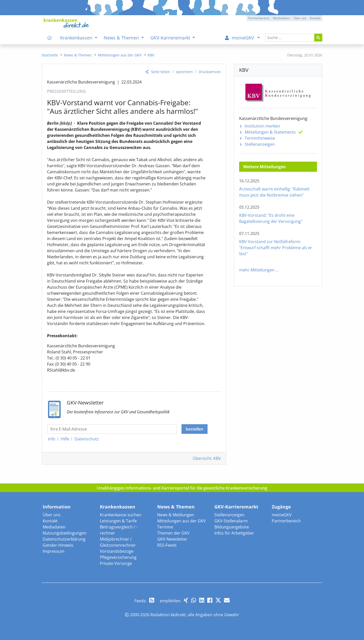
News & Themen (176, 507)
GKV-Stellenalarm (231, 521)
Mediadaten (54, 527)
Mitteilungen (270, 132)
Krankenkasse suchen (121, 515)
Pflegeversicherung (118, 557)
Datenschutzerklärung (64, 539)
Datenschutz (87, 439)
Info (52, 439)
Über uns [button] (300, 18)
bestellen (195, 429)
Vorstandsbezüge (117, 551)
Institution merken (262, 126)
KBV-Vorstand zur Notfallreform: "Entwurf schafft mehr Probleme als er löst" (276, 248)
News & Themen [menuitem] (122, 38)
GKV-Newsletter (172, 539)
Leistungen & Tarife (118, 521)
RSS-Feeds (167, 545)
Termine (165, 527)
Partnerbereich (286, 521)
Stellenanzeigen (260, 144)
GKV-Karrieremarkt (236, 507)
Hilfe (65, 439)
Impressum (54, 551)
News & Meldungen (176, 515)
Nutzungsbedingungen (65, 533)
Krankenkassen (118, 507)
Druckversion (210, 72)
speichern (184, 72)
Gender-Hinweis (58, 545)
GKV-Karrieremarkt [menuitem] (171, 38)
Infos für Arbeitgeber (234, 533)
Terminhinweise (260, 138)
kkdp (66, 123)
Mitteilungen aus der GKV (181, 521)
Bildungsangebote (232, 527)
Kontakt (50, 521)
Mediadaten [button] (281, 18)
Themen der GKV (173, 533)
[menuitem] (50, 38)
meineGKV (282, 515)
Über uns (52, 515)
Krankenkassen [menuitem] (77, 38)
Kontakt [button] (315, 18)
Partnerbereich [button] (259, 18)
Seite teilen (161, 72)
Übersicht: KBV (207, 458)
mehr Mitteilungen (257, 270)
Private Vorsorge (116, 563)
